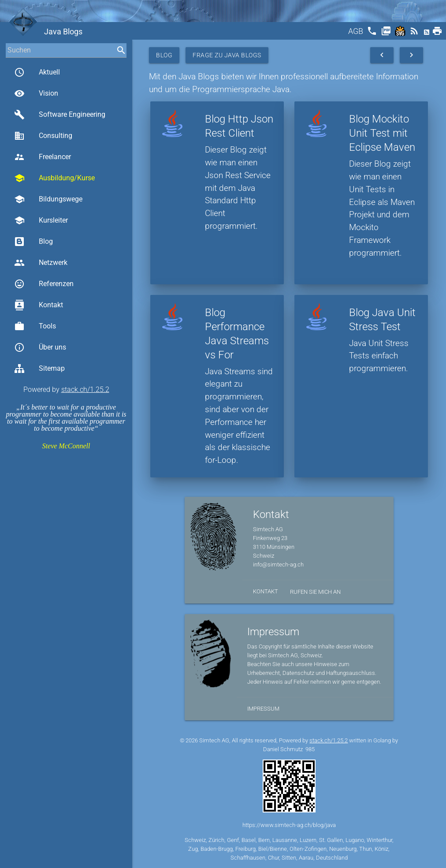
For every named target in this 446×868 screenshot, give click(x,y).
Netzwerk (41, 263)
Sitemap (39, 369)
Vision (36, 93)
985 (310, 749)
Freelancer (43, 157)
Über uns (40, 347)
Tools (35, 326)
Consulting (43, 136)
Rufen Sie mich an (315, 592)
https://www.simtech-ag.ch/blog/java (289, 825)
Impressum (263, 709)
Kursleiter (41, 220)
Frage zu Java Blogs (227, 55)
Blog (33, 242)
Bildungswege (48, 199)
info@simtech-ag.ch (278, 564)
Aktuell (37, 72)
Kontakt (39, 305)
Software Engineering (60, 115)
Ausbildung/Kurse (54, 178)
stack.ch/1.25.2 (85, 389)
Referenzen (44, 284)
